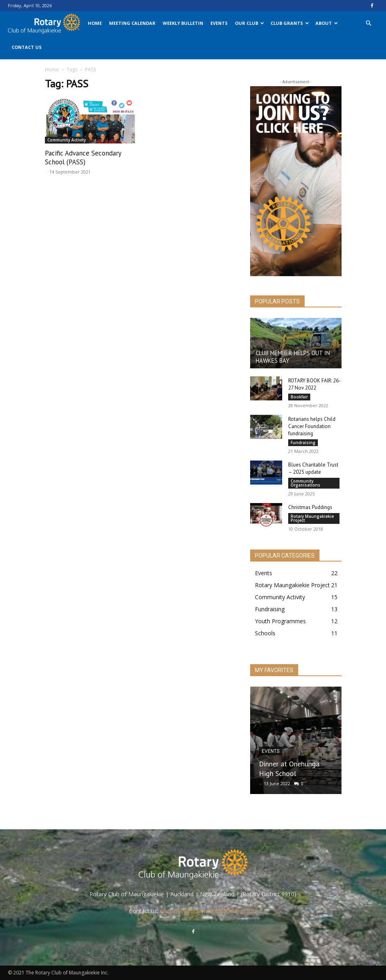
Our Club (250, 23)
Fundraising (303, 443)
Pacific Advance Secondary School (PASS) (83, 158)
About (327, 23)
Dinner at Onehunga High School (289, 769)
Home (95, 23)
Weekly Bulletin (183, 23)
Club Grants (290, 23)
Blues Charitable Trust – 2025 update (313, 468)
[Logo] (46, 23)
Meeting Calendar (132, 23)
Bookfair (299, 397)
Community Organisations (305, 483)
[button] (368, 23)
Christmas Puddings (310, 507)
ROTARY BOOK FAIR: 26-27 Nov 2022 (314, 384)
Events (219, 23)
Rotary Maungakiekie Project (312, 518)
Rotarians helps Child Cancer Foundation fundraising (312, 426)
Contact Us (27, 47)
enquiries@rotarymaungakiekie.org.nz (208, 911)
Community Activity (67, 140)
